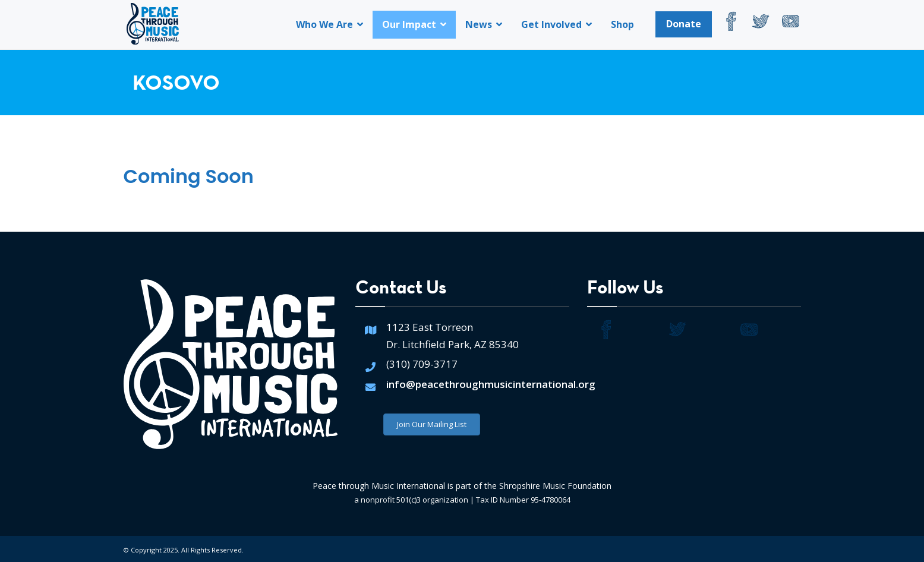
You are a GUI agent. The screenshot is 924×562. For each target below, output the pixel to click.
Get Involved (556, 24)
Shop (622, 24)
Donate (684, 24)
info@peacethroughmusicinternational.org (491, 384)
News (484, 24)
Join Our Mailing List (432, 424)
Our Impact (414, 24)
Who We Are (329, 24)
